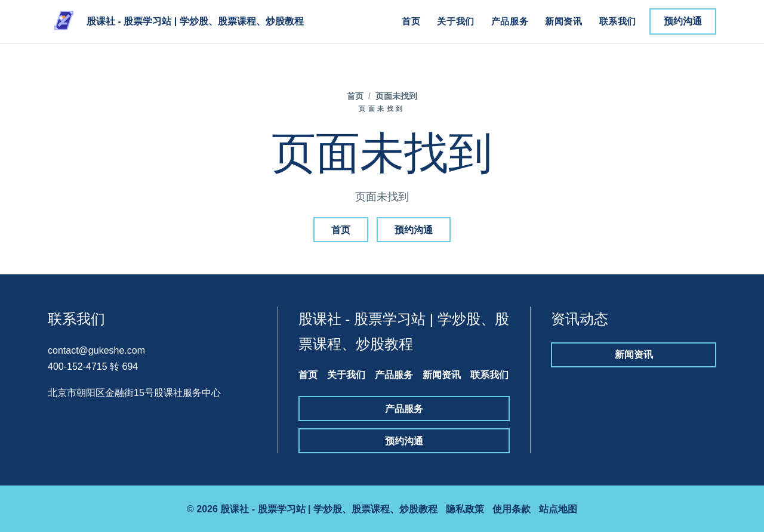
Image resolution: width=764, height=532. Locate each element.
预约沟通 (683, 21)
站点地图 (558, 509)
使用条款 (512, 509)
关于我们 (455, 21)
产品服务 (510, 21)
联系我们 (618, 21)
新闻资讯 (563, 21)
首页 (411, 21)
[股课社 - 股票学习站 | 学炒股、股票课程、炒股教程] (176, 21)
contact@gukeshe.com (96, 350)
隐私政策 (465, 509)
